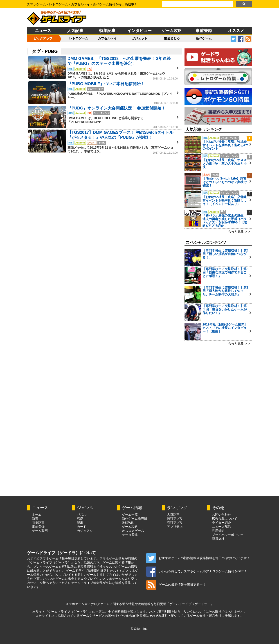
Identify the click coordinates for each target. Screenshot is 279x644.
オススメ (236, 31)
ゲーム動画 (40, 531)
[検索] (197, 4)
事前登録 (204, 31)
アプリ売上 (175, 527)
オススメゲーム (133, 531)
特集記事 (107, 31)
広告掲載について (225, 519)
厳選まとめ (172, 38)
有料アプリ (175, 523)
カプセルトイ (107, 38)
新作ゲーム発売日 (135, 519)
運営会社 (218, 539)
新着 (35, 519)
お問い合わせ (221, 514)
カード (82, 527)
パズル (82, 514)
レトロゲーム (79, 38)
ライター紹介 (221, 523)
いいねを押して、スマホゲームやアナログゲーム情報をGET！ (197, 571)
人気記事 (75, 31)
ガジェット (139, 38)
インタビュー (139, 31)
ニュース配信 (221, 527)
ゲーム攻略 (172, 31)
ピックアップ (43, 38)
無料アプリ (175, 519)
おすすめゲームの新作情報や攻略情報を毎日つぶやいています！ (198, 558)
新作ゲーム (204, 38)
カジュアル (85, 531)
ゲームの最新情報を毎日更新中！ (176, 585)
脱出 (80, 523)
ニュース (43, 31)
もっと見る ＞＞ (239, 232)
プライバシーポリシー (228, 535)
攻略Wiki (128, 523)
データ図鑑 (130, 535)
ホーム (37, 514)
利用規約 (218, 531)
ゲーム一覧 (130, 514)
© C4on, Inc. (139, 629)
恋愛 (80, 519)
